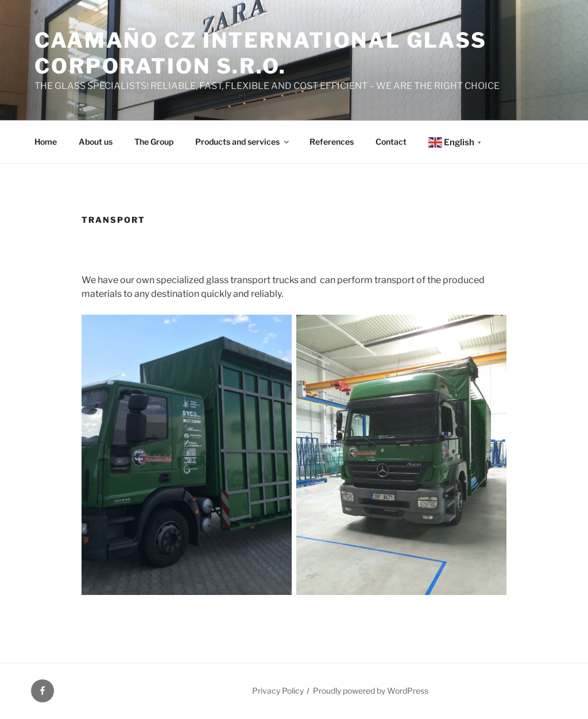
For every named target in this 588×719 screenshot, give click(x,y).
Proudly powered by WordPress (371, 691)
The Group (154, 142)
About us (96, 142)
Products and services (243, 142)
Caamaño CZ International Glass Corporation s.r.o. (260, 53)
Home (46, 142)
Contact (391, 142)
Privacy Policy (278, 691)
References (332, 142)
